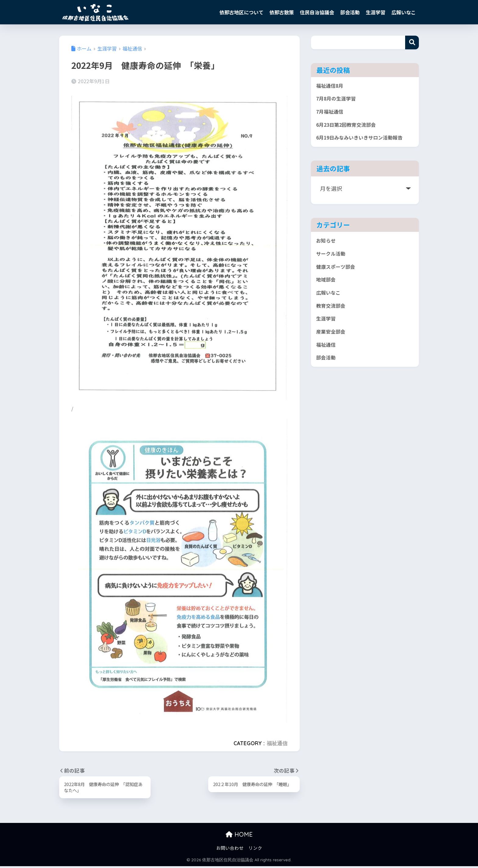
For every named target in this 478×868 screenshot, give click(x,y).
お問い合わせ (230, 850)
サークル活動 (332, 272)
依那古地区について (241, 12)
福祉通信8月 (332, 87)
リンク (255, 850)
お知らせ (327, 258)
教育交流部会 (333, 329)
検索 (412, 43)
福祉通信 (277, 743)
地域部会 (327, 301)
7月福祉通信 (332, 115)
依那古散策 (282, 12)
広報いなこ (404, 12)
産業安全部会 (333, 358)
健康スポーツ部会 (338, 286)
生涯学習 (376, 12)
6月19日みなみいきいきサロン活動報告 (362, 149)
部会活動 (350, 12)
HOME (239, 836)
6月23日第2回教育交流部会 (350, 129)
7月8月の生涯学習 (339, 101)
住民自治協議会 (317, 12)
